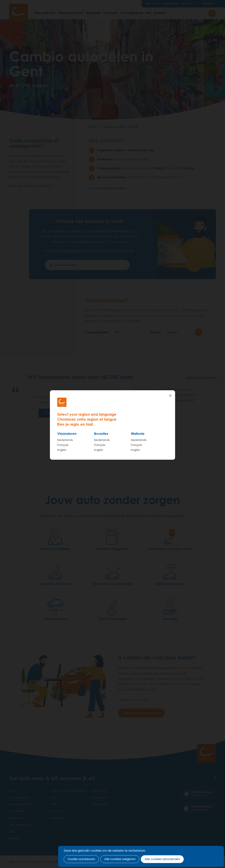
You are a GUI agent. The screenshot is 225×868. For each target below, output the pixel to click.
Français (63, 445)
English (62, 450)
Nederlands (65, 440)
